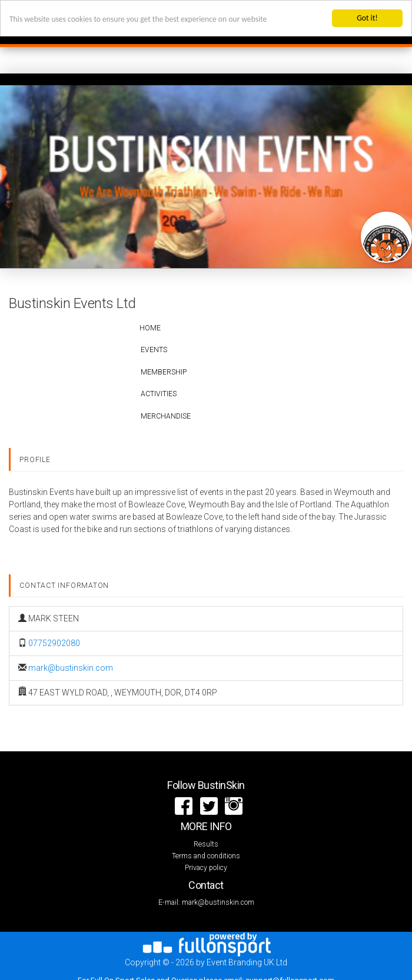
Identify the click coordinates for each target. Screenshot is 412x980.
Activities (159, 394)
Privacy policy (206, 868)
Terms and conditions (206, 856)
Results (206, 844)
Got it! (367, 18)
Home (150, 328)
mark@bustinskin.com (71, 668)
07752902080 (54, 643)
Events (154, 350)
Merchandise (166, 416)
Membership (164, 372)
